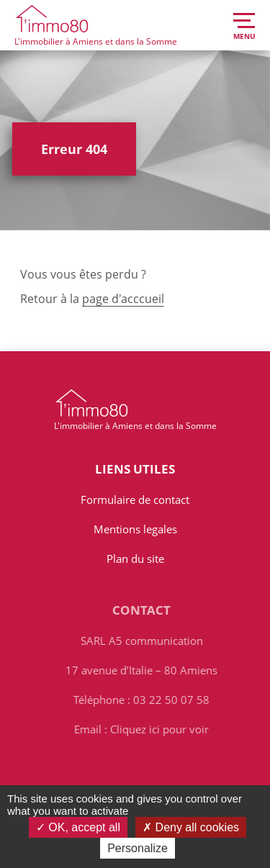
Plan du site (135, 559)
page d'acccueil (123, 299)
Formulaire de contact (135, 499)
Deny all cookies (191, 827)
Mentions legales (135, 529)
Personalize (138, 848)
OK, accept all (78, 827)
